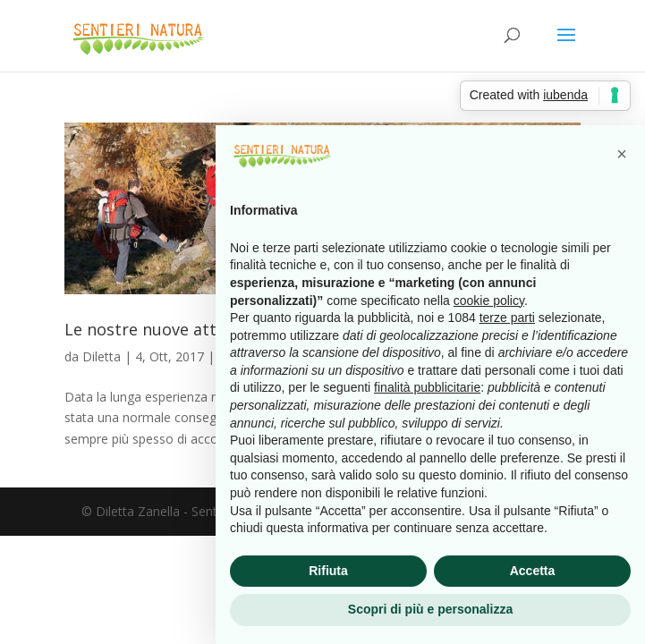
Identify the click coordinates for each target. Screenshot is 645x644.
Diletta (102, 356)
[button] (622, 154)
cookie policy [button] (489, 301)
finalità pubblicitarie (427, 387)
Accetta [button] (533, 571)
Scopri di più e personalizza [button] (430, 609)
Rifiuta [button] (328, 571)
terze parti (507, 318)
